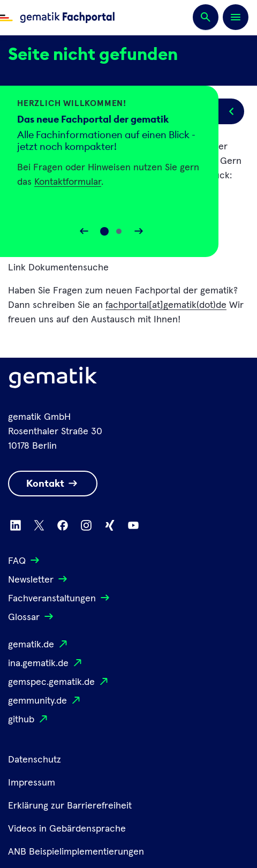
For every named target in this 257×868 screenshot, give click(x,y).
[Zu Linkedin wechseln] (16, 525)
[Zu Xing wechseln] (110, 525)
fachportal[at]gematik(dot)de (166, 305)
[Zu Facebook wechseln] (63, 525)
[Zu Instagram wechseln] (86, 525)
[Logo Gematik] (53, 380)
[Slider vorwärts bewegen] (139, 231)
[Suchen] (206, 18)
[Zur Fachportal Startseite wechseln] (57, 18)
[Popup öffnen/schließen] (231, 111)
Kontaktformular (68, 182)
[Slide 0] (104, 231)
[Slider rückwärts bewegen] (84, 231)
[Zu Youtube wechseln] (133, 525)
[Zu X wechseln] (39, 525)
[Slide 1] (119, 231)
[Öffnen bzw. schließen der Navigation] (236, 17)
